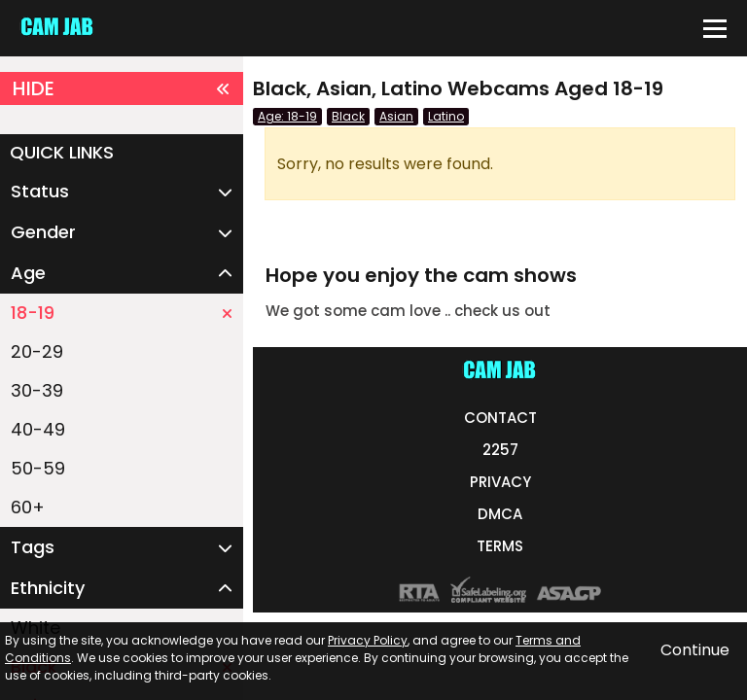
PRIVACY (500, 482)
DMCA (500, 514)
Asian (396, 116)
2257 (500, 450)
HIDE (122, 88)
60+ (28, 507)
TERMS (500, 546)
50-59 (38, 468)
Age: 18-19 (287, 116)
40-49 (38, 429)
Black (348, 116)
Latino (446, 116)
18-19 (122, 313)
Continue (695, 650)
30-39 (37, 390)
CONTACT (500, 418)
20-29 (37, 351)
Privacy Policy (368, 640)
